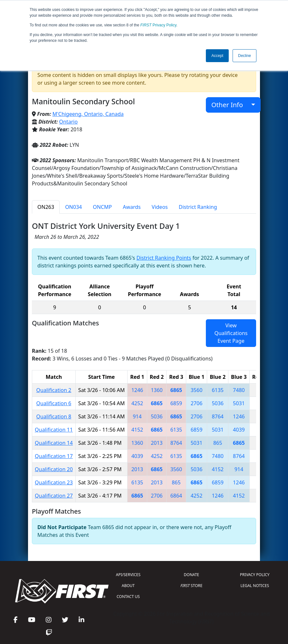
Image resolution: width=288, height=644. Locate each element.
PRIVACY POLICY (255, 575)
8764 (218, 416)
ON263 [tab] (46, 207)
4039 (239, 430)
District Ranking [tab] (198, 207)
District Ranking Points (164, 258)
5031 (239, 403)
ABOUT (128, 586)
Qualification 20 (54, 469)
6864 (176, 496)
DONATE (192, 575)
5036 (218, 403)
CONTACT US (128, 597)
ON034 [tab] (73, 207)
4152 (137, 430)
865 (218, 443)
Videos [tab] (160, 207)
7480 (239, 390)
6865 (176, 390)
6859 (176, 403)
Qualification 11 (54, 430)
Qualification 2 (54, 390)
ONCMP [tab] (102, 207)
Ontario (69, 122)
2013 (157, 443)
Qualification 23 (54, 482)
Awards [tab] (132, 207)
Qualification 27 (54, 496)
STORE (191, 586)
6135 (218, 390)
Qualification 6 (54, 403)
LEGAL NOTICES (255, 586)
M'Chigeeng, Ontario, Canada (88, 114)
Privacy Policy (158, 25)
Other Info (230, 105)
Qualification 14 (54, 443)
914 (137, 416)
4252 (137, 403)
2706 (197, 403)
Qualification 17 (54, 456)
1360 (157, 390)
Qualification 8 (54, 416)
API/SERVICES (128, 575)
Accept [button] (217, 56)
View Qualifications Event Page (231, 333)
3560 (197, 390)
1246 (137, 390)
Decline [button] (245, 56)
